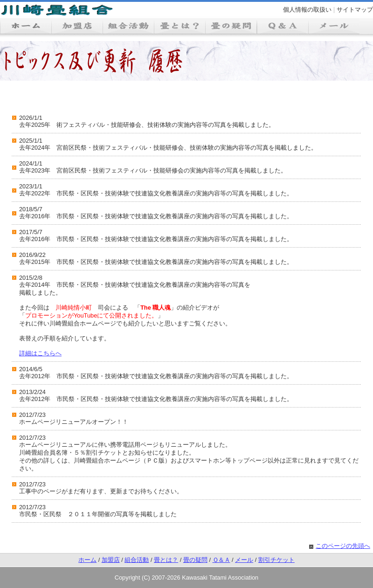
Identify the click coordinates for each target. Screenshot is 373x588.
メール (244, 560)
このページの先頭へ (343, 546)
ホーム (87, 560)
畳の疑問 (195, 560)
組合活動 (137, 560)
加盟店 (111, 560)
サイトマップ (355, 10)
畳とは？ (166, 560)
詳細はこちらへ (40, 353)
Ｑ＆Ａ (221, 560)
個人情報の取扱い (307, 10)
